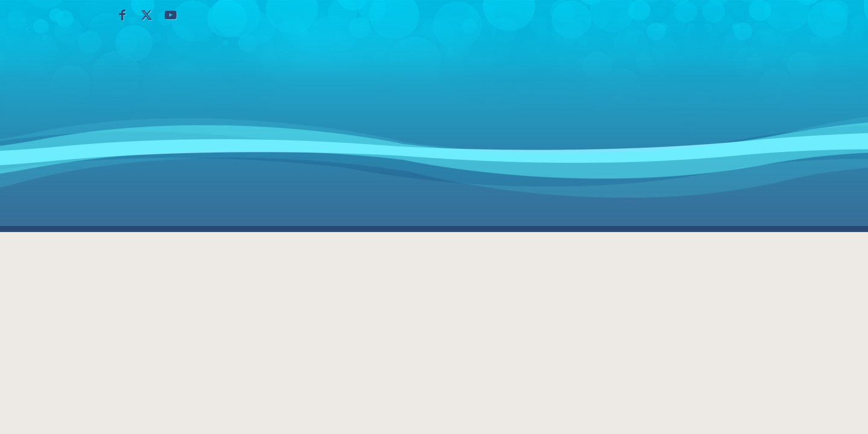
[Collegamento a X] (146, 15)
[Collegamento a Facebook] (122, 15)
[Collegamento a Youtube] (171, 15)
